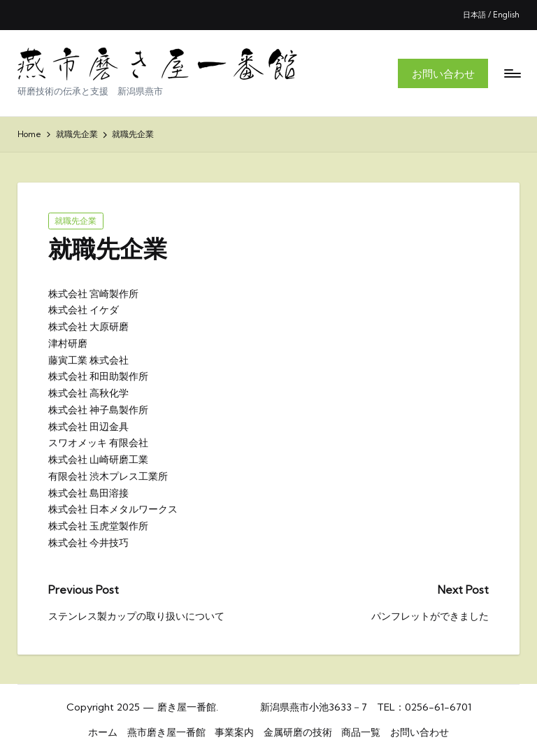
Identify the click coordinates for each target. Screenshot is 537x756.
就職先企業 (76, 221)
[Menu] (511, 73)
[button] (443, 73)
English (506, 15)
